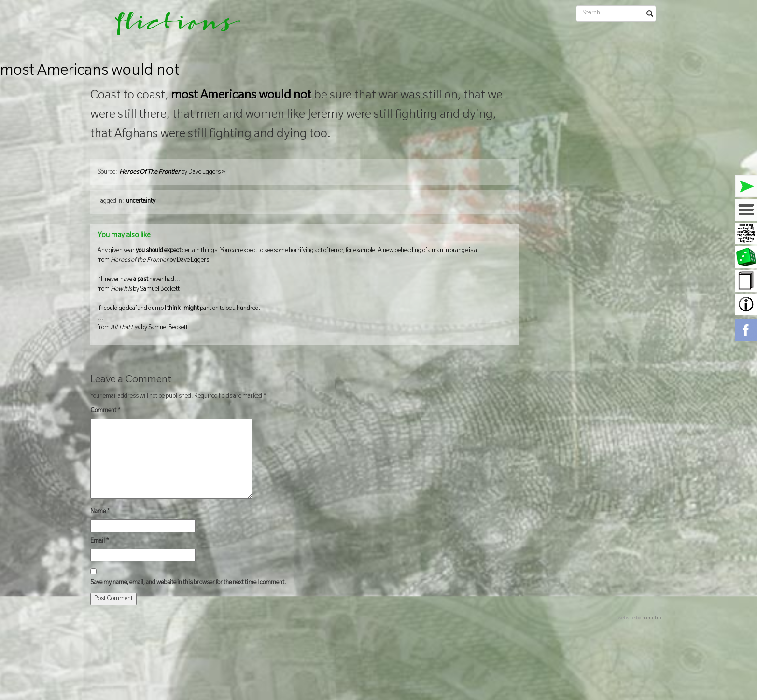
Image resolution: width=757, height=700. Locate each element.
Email (100, 542)
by (172, 173)
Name (100, 512)
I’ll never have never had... (305, 286)
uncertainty (141, 202)
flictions (171, 27)
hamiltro (652, 619)
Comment (105, 411)
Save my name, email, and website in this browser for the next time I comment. (188, 583)
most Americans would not (90, 72)
